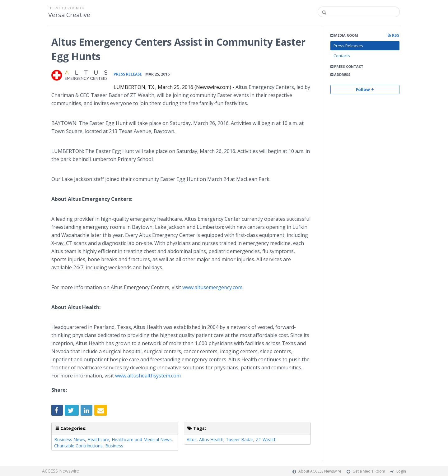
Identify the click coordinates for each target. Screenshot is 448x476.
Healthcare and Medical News (142, 439)
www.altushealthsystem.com (148, 376)
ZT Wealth (266, 439)
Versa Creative (69, 15)
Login (401, 471)
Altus (192, 439)
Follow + (365, 89)
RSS (394, 35)
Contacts (342, 56)
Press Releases (348, 46)
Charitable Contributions (78, 446)
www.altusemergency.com (212, 287)
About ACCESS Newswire (320, 471)
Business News (70, 439)
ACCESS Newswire (61, 471)
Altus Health (211, 439)
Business (114, 446)
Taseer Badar (240, 439)
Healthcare (98, 439)
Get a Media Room (369, 471)
